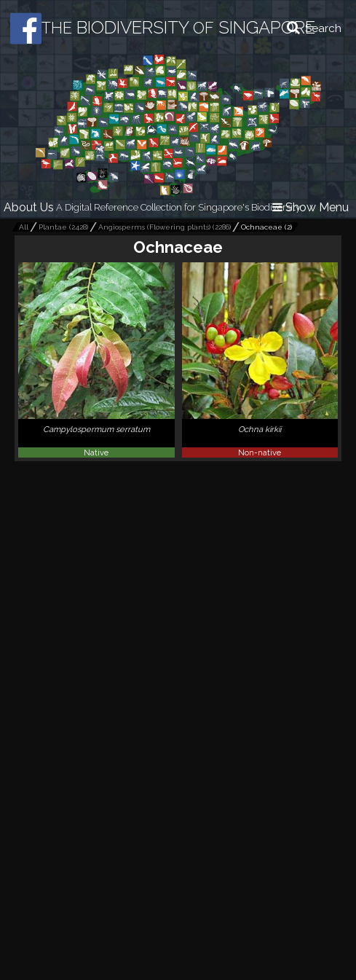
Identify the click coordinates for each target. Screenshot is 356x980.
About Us (29, 207)
